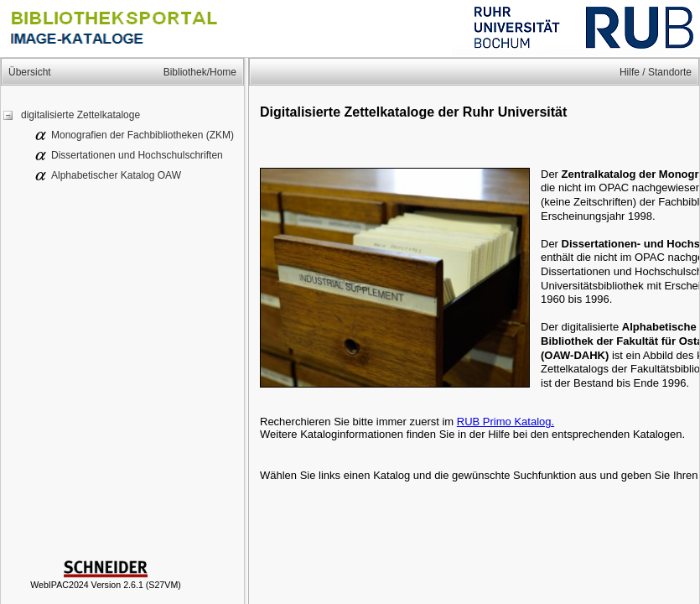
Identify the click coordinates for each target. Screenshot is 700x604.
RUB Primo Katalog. (506, 422)
